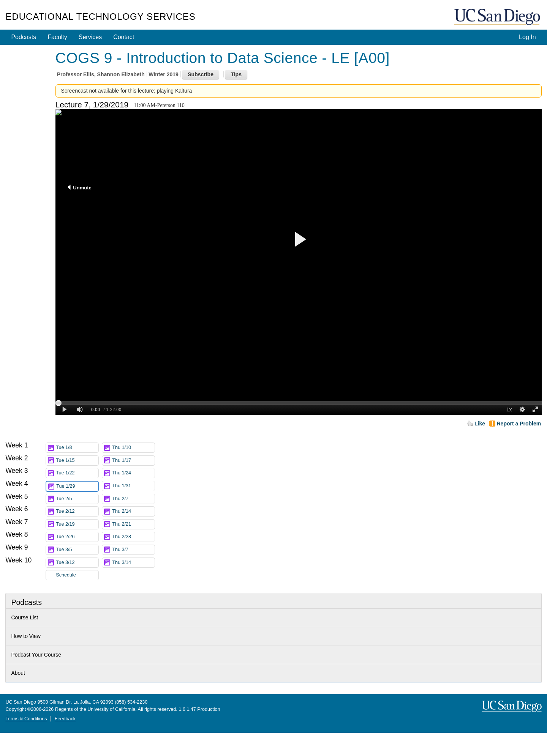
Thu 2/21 (133, 524)
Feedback (65, 719)
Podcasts (24, 37)
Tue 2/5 (77, 499)
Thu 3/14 (133, 563)
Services (90, 37)
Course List (25, 617)
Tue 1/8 (77, 448)
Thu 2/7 (133, 499)
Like (480, 424)
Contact (124, 37)
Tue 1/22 (77, 473)
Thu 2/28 (133, 537)
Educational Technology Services (100, 17)
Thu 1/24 (133, 473)
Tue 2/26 (77, 537)
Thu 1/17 (133, 461)
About (18, 673)
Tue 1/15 (77, 461)
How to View (26, 636)
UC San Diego (498, 17)
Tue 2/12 (77, 511)
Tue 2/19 (77, 524)
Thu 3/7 (133, 550)
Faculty (57, 37)
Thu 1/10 (133, 448)
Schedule (66, 575)
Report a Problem (519, 424)
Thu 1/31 (133, 486)
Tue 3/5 (77, 550)
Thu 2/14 (133, 511)
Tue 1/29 (77, 486)
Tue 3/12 (77, 563)
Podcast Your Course (36, 655)
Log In (527, 37)
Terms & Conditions (26, 719)
